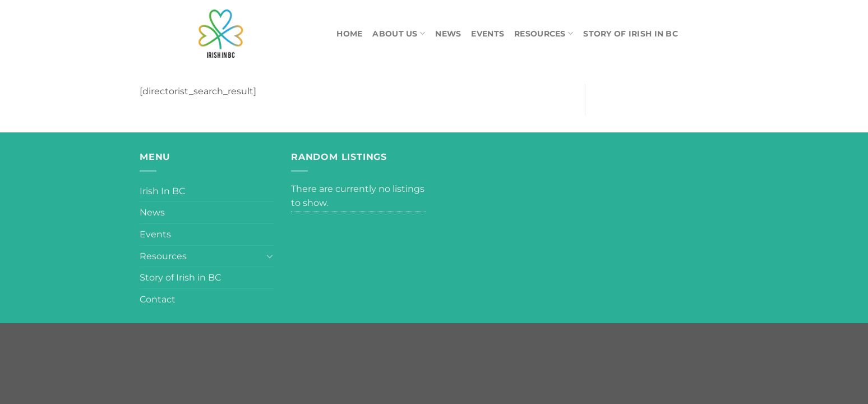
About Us (399, 33)
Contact (158, 299)
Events (488, 34)
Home (349, 34)
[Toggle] (270, 256)
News (448, 34)
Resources (544, 33)
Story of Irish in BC (631, 34)
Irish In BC (162, 191)
